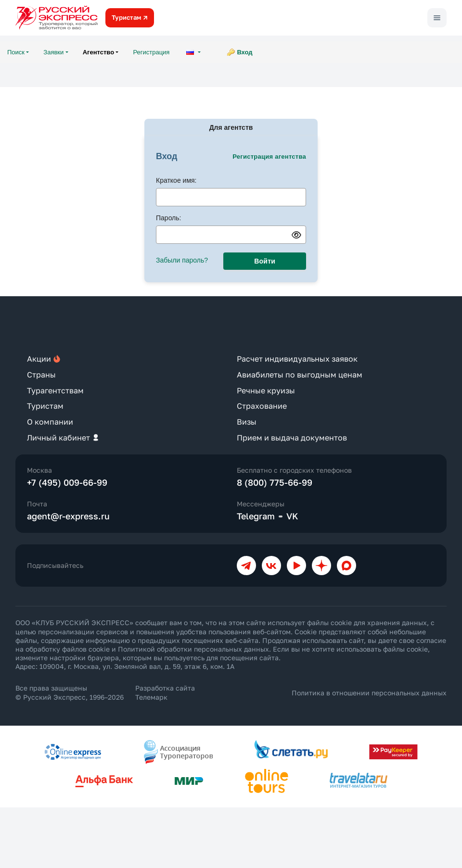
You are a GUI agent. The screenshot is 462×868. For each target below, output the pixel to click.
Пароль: (168, 218)
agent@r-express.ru (68, 516)
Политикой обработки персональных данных (193, 649)
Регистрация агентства (269, 157)
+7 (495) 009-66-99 (67, 482)
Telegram (256, 516)
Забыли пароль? (182, 260)
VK (292, 516)
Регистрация (151, 52)
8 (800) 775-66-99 (275, 482)
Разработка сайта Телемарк (165, 692)
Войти (265, 261)
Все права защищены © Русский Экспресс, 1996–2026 (70, 692)
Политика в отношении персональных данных (369, 693)
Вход (244, 52)
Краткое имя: (176, 180)
